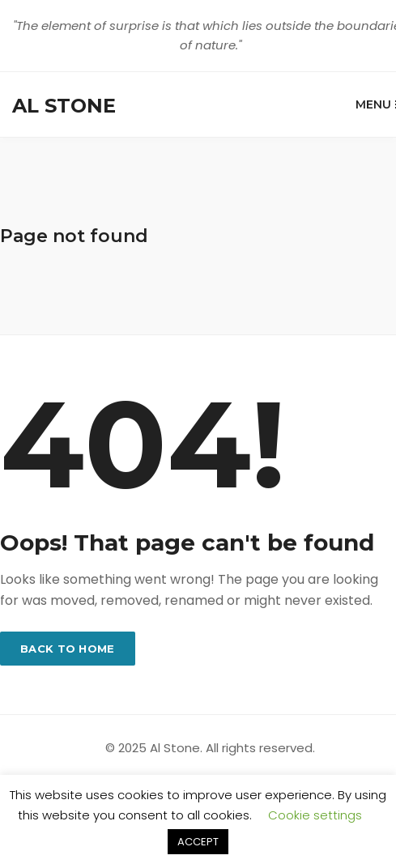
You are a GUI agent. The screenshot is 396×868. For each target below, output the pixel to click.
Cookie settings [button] (315, 815)
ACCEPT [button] (198, 842)
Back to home (68, 649)
